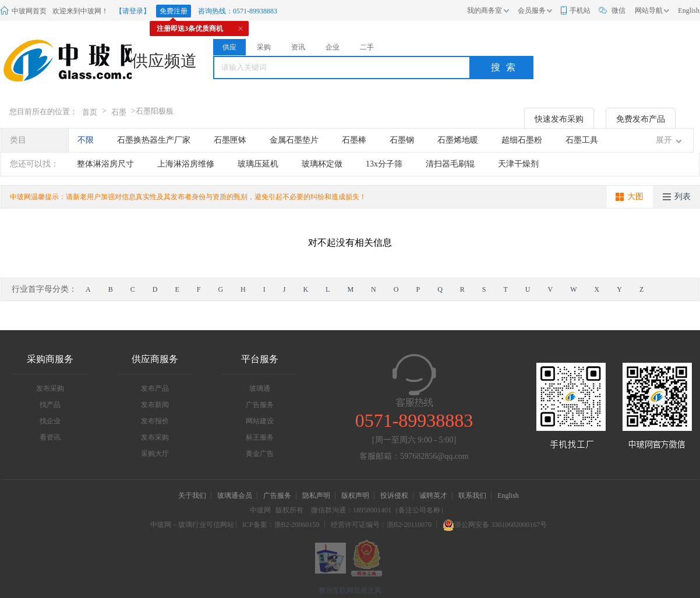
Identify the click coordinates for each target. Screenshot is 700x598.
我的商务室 (485, 10)
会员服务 (532, 10)
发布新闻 (155, 405)
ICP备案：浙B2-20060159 (281, 525)
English (689, 10)
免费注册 (174, 11)
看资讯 (50, 437)
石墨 (119, 112)
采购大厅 (155, 454)
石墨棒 (354, 140)
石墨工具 (582, 140)
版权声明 (355, 496)
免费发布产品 (641, 119)
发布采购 (50, 388)
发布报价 (155, 421)
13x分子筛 (384, 164)
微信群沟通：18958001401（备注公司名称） (379, 510)
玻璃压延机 (258, 164)
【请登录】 (133, 11)
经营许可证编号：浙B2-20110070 (381, 525)
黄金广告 (260, 454)
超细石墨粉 (522, 140)
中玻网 (260, 510)
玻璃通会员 (235, 496)
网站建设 (260, 421)
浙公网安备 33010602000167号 (495, 525)
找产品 (50, 405)
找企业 (50, 421)
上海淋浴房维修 (186, 164)
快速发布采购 (559, 119)
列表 (683, 197)
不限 (86, 140)
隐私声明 (316, 496)
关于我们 (192, 496)
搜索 (506, 67)
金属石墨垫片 (294, 140)
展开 (664, 140)
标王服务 (260, 437)
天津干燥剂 (518, 164)
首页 (90, 112)
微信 (618, 10)
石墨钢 (402, 140)
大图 (635, 197)
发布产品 (155, 388)
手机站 (580, 10)
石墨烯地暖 (458, 140)
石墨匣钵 (230, 140)
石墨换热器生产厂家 (154, 140)
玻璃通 (260, 388)
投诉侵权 (394, 496)
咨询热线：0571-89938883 (238, 11)
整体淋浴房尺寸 (105, 164)
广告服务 (260, 405)
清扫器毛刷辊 (450, 164)
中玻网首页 (29, 11)
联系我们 (472, 496)
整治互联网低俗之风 (350, 590)
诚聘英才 (434, 496)
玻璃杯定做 (322, 164)
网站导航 (649, 10)
